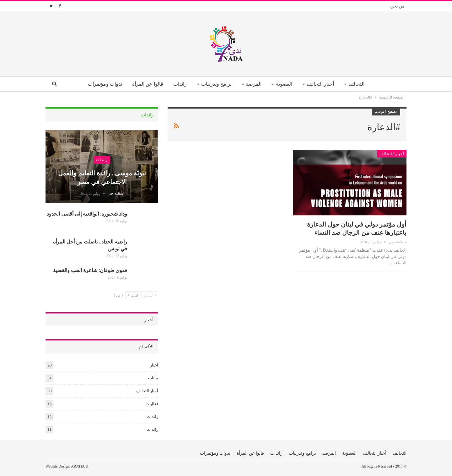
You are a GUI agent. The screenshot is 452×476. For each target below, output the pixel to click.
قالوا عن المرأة (145, 84)
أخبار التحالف (323, 84)
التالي (133, 295)
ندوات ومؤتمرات (101, 84)
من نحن (398, 6)
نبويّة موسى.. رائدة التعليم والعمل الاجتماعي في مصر (102, 177)
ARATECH (80, 466)
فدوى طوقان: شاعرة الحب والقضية (90, 270)
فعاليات (152, 404)
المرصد (254, 84)
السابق (150, 295)
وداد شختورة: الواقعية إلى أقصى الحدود (87, 214)
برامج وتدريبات (216, 84)
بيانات (153, 378)
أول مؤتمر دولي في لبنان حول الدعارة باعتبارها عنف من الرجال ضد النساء (357, 228)
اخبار (154, 365)
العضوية (286, 84)
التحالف (360, 84)
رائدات (178, 84)
